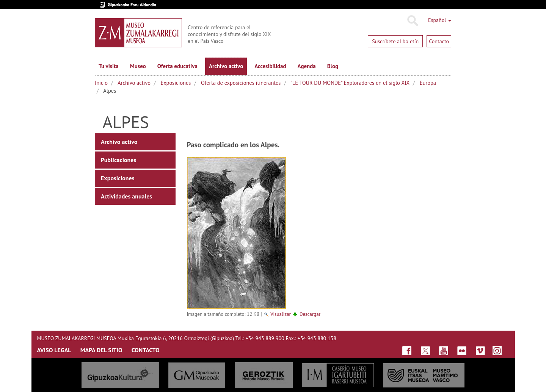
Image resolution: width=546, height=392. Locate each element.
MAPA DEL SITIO (101, 350)
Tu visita (109, 66)
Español (440, 20)
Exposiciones (176, 83)
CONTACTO (146, 350)
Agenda (307, 66)
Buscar (412, 21)
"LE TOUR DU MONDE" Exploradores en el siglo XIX (350, 83)
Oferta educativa (177, 66)
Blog (333, 66)
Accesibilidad (270, 66)
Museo (138, 66)
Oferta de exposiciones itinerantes (241, 83)
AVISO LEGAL (54, 350)
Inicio (101, 83)
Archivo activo (226, 66)
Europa (428, 83)
